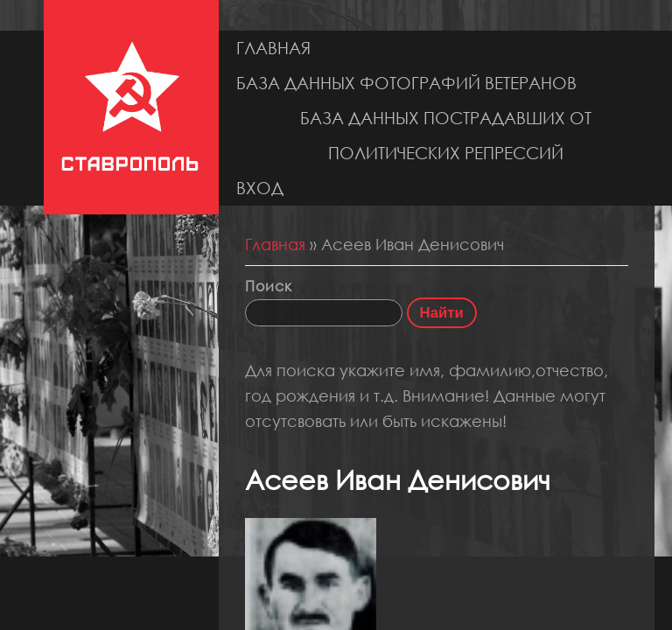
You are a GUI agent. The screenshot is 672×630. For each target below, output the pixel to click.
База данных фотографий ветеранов (406, 83)
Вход (260, 188)
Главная (273, 48)
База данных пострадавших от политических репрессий (446, 135)
